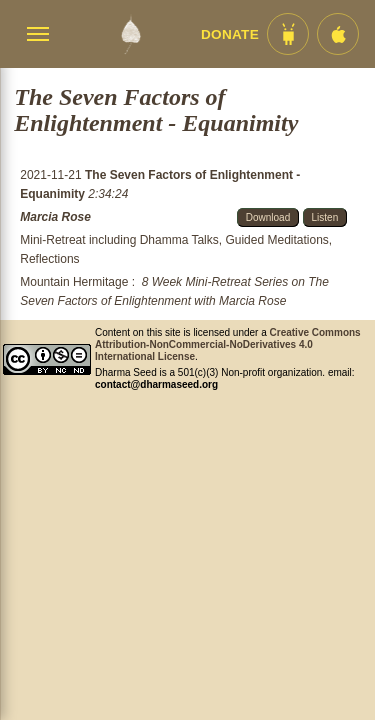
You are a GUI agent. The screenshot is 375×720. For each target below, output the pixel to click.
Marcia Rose (55, 217)
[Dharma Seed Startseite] (130, 34)
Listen (325, 217)
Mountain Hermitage (74, 282)
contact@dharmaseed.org (156, 384)
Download (268, 217)
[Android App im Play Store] (288, 34)
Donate (230, 34)
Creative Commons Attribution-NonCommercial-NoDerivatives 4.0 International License (228, 344)
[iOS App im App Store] (338, 34)
